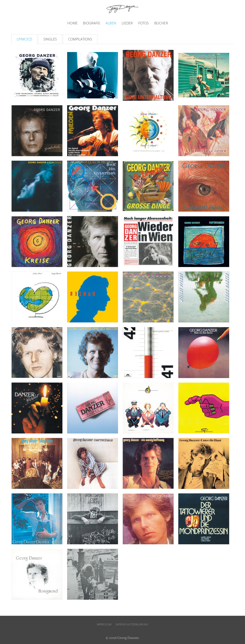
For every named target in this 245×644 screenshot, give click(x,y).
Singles (50, 39)
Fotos (144, 23)
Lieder (127, 23)
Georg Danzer (123, 9)
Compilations (80, 39)
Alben (111, 23)
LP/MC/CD (24, 39)
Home (72, 23)
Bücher (161, 23)
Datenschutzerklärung (132, 624)
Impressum (104, 624)
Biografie (92, 23)
